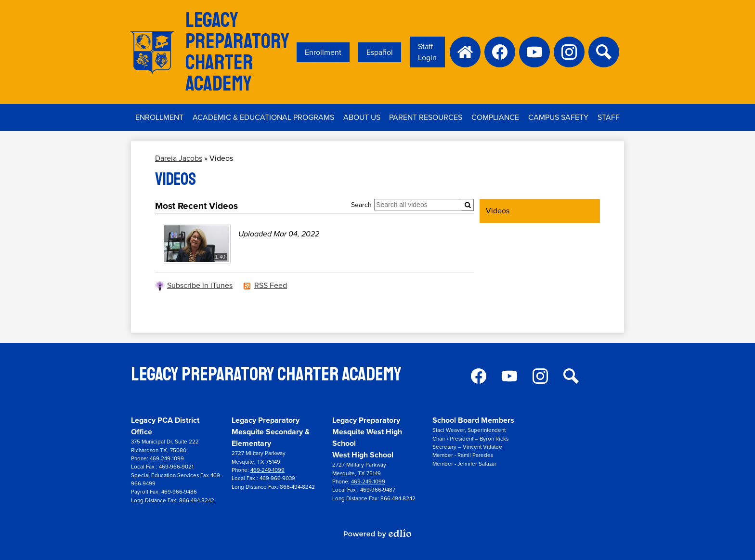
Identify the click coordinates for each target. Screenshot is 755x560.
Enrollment (323, 52)
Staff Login (427, 52)
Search (361, 205)
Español (380, 52)
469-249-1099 (167, 459)
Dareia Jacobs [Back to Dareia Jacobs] (179, 158)
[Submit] (468, 205)
